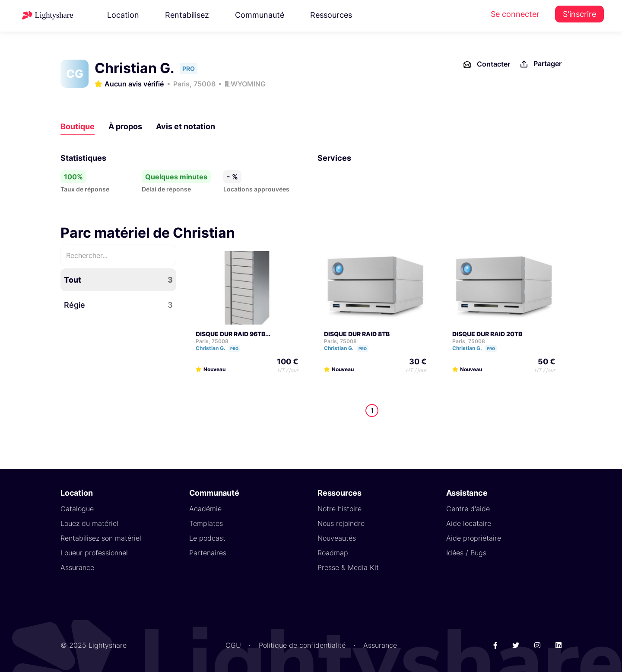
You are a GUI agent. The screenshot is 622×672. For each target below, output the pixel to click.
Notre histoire (340, 509)
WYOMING (248, 84)
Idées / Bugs (466, 553)
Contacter (486, 64)
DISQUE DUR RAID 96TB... (233, 334)
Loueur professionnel (94, 553)
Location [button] (123, 15)
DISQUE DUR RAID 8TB (357, 334)
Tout (118, 280)
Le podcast (207, 538)
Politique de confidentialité (302, 645)
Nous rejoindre (341, 523)
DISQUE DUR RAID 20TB (487, 334)
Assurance (77, 567)
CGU (233, 645)
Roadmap (333, 553)
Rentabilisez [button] (187, 15)
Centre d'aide (468, 509)
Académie (205, 509)
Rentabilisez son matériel (101, 538)
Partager (540, 64)
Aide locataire (469, 523)
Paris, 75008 (194, 84)
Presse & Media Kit (348, 567)
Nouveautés (337, 538)
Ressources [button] (331, 15)
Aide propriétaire (474, 538)
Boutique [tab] (78, 126)
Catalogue (77, 509)
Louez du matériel (89, 523)
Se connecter (515, 14)
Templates (206, 523)
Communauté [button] (260, 15)
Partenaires (208, 553)
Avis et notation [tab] (186, 126)
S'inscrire (579, 14)
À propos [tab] (125, 126)
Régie (118, 305)
